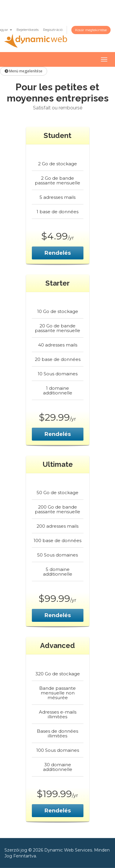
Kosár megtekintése (91, 30)
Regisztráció (53, 30)
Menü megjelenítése (24, 71)
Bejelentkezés (28, 30)
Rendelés (58, 253)
